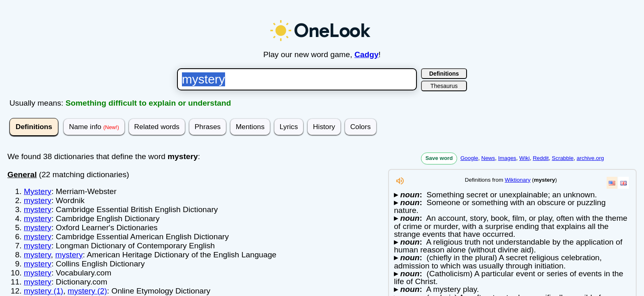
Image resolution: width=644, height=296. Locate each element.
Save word (439, 158)
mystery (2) (87, 291)
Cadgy (367, 54)
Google (469, 158)
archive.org (590, 158)
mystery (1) (44, 291)
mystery (38, 200)
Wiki (524, 158)
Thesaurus (444, 86)
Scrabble (562, 158)
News (488, 158)
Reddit (541, 158)
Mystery (38, 191)
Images (507, 158)
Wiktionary (518, 180)
